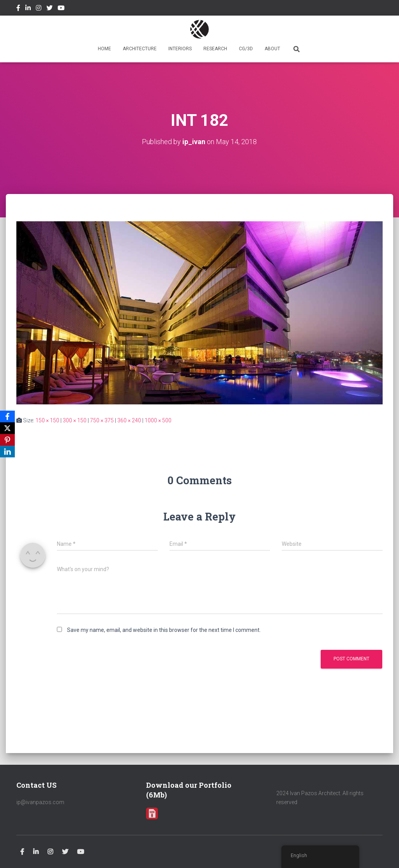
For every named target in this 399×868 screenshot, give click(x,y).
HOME (104, 49)
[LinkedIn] (7, 452)
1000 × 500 (158, 420)
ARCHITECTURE (140, 49)
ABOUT (272, 49)
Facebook (18, 9)
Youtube (61, 9)
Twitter (49, 9)
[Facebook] (7, 416)
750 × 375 (102, 420)
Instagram (39, 9)
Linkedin (28, 9)
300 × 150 (75, 420)
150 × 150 (47, 420)
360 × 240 (129, 420)
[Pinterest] (7, 440)
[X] (7, 428)
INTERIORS (180, 49)
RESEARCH (215, 49)
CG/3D (246, 49)
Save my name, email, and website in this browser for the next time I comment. (164, 630)
